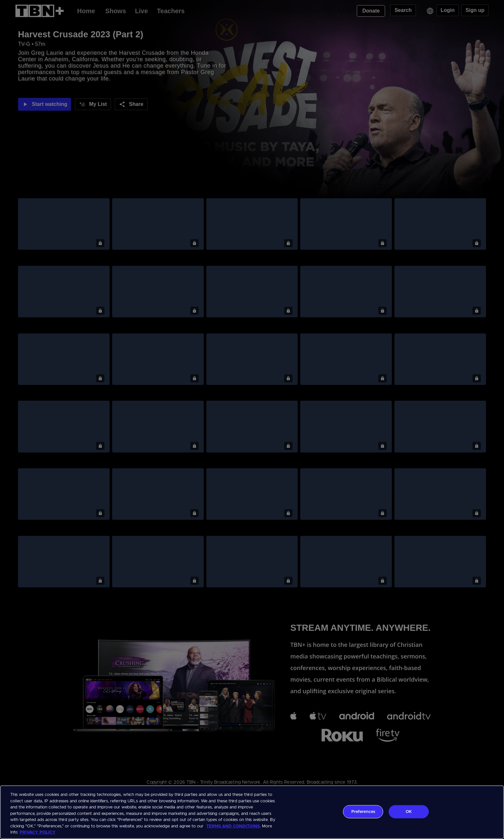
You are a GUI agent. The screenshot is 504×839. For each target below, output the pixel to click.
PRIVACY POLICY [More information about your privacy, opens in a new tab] (38, 832)
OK (409, 811)
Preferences (363, 811)
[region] (252, 812)
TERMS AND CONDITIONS (233, 826)
